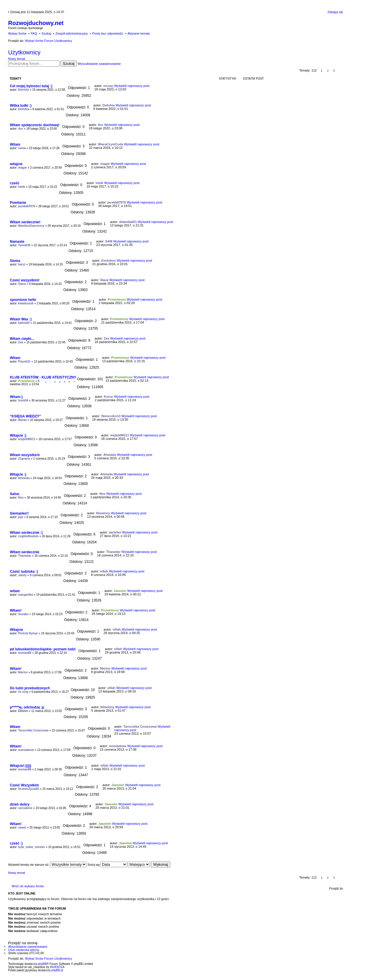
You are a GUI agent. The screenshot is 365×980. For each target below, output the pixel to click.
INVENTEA (57, 967)
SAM (109, 241)
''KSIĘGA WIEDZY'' (25, 416)
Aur (20, 129)
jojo (21, 517)
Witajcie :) (18, 474)
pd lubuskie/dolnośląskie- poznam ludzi (43, 649)
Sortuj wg (107, 865)
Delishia (24, 109)
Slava (22, 284)
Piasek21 (24, 362)
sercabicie (25, 808)
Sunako (23, 614)
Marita (22, 420)
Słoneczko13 (111, 416)
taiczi (22, 264)
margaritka (25, 595)
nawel (22, 828)
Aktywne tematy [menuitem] (139, 33)
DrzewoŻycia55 (28, 789)
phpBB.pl (57, 970)
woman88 (25, 653)
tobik (22, 187)
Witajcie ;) (18, 435)
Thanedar (25, 556)
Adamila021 (128, 222)
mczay (108, 86)
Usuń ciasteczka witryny (24, 950)
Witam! (16, 611)
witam (15, 591)
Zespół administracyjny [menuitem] (71, 33)
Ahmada (110, 455)
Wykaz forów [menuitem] (17, 33)
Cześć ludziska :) (24, 572)
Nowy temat (17, 59)
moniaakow (26, 750)
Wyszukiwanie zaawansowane (99, 64)
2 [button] (328, 70)
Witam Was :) (21, 319)
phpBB (42, 964)
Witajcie (16, 630)
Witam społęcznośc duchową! (35, 125)
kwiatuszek (26, 303)
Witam (15, 144)
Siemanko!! (19, 513)
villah (104, 571)
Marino (23, 672)
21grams (24, 459)
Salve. (15, 494)
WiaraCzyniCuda (111, 144)
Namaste (17, 242)
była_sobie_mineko (31, 847)
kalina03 (24, 323)
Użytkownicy (24, 52)
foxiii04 (23, 400)
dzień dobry (20, 804)
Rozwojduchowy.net (36, 23)
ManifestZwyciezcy (31, 226)
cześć (15, 183)
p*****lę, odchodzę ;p (27, 707)
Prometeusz (117, 299)
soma (22, 148)
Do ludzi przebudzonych (30, 688)
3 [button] (334, 70)
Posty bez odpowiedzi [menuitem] (108, 33)
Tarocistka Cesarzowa (33, 730)
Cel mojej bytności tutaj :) (31, 86)
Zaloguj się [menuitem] (335, 12)
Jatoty (22, 575)
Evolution (109, 260)
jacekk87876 (26, 206)
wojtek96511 (27, 439)
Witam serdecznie (25, 552)
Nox (21, 498)
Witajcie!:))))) (20, 766)
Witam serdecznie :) (26, 533)
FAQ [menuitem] (34, 33)
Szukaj (69, 64)
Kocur (108, 397)
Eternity (23, 90)
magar (22, 168)
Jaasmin (120, 591)
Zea (20, 342)
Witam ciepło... (22, 339)
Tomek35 (24, 245)
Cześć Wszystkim (24, 785)
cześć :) (16, 843)
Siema (15, 261)
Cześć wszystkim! (25, 280)
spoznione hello (23, 300)
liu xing (23, 692)
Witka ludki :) (21, 106)
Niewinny (103, 513)
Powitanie (18, 203)
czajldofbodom (28, 536)
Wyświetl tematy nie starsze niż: (47, 865)
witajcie (16, 164)
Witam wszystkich (25, 455)
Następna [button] (340, 70)
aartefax (115, 532)
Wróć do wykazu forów (28, 886)
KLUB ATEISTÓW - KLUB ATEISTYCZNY (43, 377)
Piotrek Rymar (28, 633)
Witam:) (16, 397)
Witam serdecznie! (25, 222)
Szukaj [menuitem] (46, 33)
